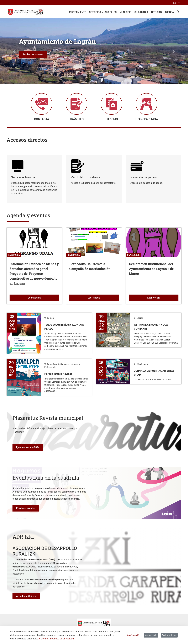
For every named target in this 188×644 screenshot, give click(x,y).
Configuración (134, 635)
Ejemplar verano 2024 (28, 448)
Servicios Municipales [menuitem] (103, 12)
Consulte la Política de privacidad (56, 639)
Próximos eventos (26, 509)
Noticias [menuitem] (156, 12)
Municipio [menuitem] (126, 12)
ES (176, 3)
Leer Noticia (43, 298)
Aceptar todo (151, 635)
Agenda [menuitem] (169, 12)
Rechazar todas (169, 635)
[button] (14, 51)
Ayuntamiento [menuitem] (77, 12)
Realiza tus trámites (33, 54)
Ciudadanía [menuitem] (141, 12)
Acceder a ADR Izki (26, 597)
